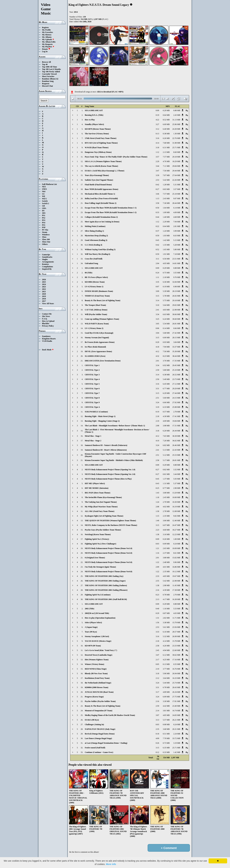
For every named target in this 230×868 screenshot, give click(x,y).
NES (44, 187)
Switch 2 (46, 203)
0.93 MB (166, 342)
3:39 (157, 175)
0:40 (157, 609)
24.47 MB (176, 525)
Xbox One (46, 242)
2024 (44, 284)
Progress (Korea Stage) (94, 697)
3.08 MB (166, 493)
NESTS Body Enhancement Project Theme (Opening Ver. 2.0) (110, 474)
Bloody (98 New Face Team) (96, 673)
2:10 (157, 669)
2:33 (157, 576)
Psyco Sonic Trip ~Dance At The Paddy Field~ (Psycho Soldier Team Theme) (116, 157)
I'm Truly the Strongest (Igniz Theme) (100, 567)
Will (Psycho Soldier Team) (96, 314)
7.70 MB (166, 738)
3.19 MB (177, 743)
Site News (46, 316)
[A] (57, 79)
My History (47, 35)
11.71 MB (176, 618)
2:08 (157, 426)
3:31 (157, 389)
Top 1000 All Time (49, 67)
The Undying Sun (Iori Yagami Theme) (101, 502)
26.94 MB (176, 673)
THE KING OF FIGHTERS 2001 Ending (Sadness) (106, 585)
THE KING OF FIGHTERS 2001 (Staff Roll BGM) (106, 599)
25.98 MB (176, 407)
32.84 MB (176, 282)
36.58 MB (176, 436)
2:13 (157, 599)
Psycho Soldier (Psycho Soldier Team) (100, 701)
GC (43, 194)
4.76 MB (166, 161)
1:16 (157, 553)
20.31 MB (176, 729)
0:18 (157, 734)
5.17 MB (166, 460)
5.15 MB (177, 240)
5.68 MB (166, 333)
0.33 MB (166, 752)
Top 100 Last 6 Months (51, 69)
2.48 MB (166, 562)
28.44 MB (176, 203)
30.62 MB (176, 655)
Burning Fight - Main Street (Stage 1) (100, 416)
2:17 (157, 660)
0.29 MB (166, 110)
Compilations (48, 267)
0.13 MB (166, 664)
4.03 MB (177, 613)
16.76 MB (176, 669)
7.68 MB (166, 143)
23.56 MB (176, 627)
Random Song (48, 81)
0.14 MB (166, 328)
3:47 (157, 171)
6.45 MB (166, 384)
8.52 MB (166, 120)
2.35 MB (166, 516)
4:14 (157, 143)
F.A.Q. (45, 319)
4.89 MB (166, 692)
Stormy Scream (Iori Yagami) (97, 338)
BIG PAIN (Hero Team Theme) (98, 493)
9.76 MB (177, 277)
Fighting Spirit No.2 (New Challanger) (100, 544)
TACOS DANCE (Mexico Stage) (98, 641)
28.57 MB (176, 632)
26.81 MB (176, 324)
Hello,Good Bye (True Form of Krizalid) (101, 199)
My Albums (47, 37)
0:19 (157, 115)
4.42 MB (166, 706)
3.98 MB (166, 426)
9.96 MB (177, 562)
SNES (44, 189)
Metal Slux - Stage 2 (93, 441)
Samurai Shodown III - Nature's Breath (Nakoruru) (106, 445)
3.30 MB (166, 701)
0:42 (157, 185)
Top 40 (45, 64)
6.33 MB (166, 407)
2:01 (157, 361)
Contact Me (47, 314)
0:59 (157, 236)
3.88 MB (166, 558)
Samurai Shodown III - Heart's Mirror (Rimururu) (106, 450)
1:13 (157, 199)
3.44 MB (177, 474)
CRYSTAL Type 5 (92, 384)
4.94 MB (166, 650)
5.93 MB (177, 479)
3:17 (157, 692)
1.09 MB (166, 212)
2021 (44, 292)
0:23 (157, 595)
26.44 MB (176, 431)
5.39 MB (166, 291)
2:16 (157, 590)
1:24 (157, 502)
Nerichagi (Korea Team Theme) (98, 534)
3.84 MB (177, 342)
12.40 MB (176, 521)
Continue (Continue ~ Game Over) (99, 752)
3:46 (157, 194)
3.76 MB (166, 361)
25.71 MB (176, 148)
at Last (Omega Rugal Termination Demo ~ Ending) (106, 743)
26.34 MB (176, 692)
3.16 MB (166, 534)
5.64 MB (166, 305)
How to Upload (48, 321)
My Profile (46, 30)
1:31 (157, 618)
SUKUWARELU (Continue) (96, 412)
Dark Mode (48, 350)
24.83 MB (176, 715)
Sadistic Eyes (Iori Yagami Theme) (99, 180)
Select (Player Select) (93, 623)
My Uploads (48, 39)
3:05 (157, 324)
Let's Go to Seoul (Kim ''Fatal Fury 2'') (101, 650)
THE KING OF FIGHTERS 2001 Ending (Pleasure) (106, 590)
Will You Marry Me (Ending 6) (97, 254)
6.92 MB (166, 365)
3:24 (157, 402)
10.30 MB (176, 502)
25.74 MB (176, 683)
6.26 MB (166, 138)
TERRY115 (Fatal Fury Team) (97, 296)
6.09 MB (166, 697)
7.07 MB (166, 175)
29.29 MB (176, 389)
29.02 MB (176, 305)
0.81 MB (166, 474)
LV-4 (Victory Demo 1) (94, 287)
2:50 (157, 379)
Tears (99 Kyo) (91, 632)
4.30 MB (166, 416)
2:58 (157, 460)
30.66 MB (176, 314)
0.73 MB (166, 743)
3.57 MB (177, 189)
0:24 (157, 273)
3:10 (157, 305)
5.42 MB (166, 180)
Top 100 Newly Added (51, 72)
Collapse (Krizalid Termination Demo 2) (101, 217)
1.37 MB (166, 479)
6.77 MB (166, 389)
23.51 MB (176, 259)
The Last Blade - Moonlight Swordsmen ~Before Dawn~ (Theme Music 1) (115, 426)
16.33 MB (176, 678)
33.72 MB (176, 738)
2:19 (157, 421)
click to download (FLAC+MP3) (110, 92)
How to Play (90, 120)
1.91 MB (166, 254)
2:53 (157, 180)
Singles (45, 259)
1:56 (157, 623)
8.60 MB (177, 152)
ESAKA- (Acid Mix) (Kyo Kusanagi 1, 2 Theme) (105, 171)
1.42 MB (166, 240)
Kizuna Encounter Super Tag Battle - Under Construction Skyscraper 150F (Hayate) (115, 455)
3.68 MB (166, 729)
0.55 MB (177, 664)
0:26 (157, 743)
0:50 (157, 208)
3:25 (157, 319)
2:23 (157, 530)
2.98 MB (166, 585)
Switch (45, 201)
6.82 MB (166, 445)
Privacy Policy (48, 326)
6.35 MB (166, 748)
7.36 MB (166, 203)
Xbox (44, 237)
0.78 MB (166, 595)
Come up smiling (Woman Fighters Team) (102, 319)
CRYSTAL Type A (92, 407)
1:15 (157, 516)
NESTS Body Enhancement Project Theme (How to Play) (108, 479)
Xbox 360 (46, 239)
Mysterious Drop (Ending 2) (96, 236)
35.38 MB (176, 351)
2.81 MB (177, 226)
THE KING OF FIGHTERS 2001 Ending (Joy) (104, 576)
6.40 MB (166, 129)
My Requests (47, 44)
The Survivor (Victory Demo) (97, 134)
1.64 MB (166, 208)
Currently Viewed (49, 74)
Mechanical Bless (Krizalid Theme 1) (100, 194)
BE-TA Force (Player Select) (96, 277)
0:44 (157, 217)
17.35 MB (176, 361)
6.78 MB (166, 687)
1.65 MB (166, 249)
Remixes (45, 264)
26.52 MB (176, 375)
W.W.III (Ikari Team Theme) (97, 148)
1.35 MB (166, 245)
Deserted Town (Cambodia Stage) (99, 655)
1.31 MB (166, 483)
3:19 (157, 407)
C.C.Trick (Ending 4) (93, 245)
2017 (44, 301)
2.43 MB (177, 115)
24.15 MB (176, 398)
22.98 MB (176, 310)
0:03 (157, 544)
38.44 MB (176, 356)
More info (111, 864)
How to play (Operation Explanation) (100, 618)
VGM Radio (47, 341)
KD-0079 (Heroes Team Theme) (98, 129)
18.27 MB (176, 530)
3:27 (157, 124)
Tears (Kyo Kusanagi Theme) (97, 175)
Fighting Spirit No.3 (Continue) (98, 595)
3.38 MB (166, 623)
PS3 (44, 220)
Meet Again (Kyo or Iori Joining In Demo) (102, 222)
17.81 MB (176, 701)
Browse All (46, 62)
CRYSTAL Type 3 (92, 375)
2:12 (157, 678)
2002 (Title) (90, 609)
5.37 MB (177, 483)
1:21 (157, 548)
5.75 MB (166, 300)
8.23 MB (166, 356)
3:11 (157, 259)
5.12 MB (166, 455)
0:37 (157, 231)
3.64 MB (166, 678)
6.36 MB (166, 282)
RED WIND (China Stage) (96, 669)
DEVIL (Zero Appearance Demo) (98, 351)
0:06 (157, 328)
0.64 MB (166, 115)
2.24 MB (177, 734)
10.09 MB (176, 548)
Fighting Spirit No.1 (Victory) (97, 539)
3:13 (157, 720)
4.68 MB (177, 217)
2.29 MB (166, 222)
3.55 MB (177, 273)
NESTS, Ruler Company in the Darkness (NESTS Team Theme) (111, 525)
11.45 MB (176, 585)
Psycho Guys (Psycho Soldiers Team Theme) (103, 530)
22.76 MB (176, 138)
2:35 (157, 729)
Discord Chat (47, 86)
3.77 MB (166, 669)
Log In (45, 51)
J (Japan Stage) (91, 627)
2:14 (157, 711)
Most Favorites (48, 76)
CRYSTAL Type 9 (92, 402)
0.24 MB (177, 544)
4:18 (157, 347)
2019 (44, 296)
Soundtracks (47, 257)
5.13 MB (166, 450)
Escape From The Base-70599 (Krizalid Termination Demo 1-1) (111, 208)
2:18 (157, 416)
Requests (46, 84)
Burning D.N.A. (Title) (94, 115)
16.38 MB (176, 599)
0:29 (157, 342)
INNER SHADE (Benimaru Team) (99, 291)
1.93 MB (166, 236)
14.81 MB (176, 263)
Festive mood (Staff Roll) (95, 748)
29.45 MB (176, 365)
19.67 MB (176, 576)
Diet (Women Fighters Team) (97, 660)
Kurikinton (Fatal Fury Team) (97, 678)
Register (45, 27)
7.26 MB (166, 441)
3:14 (157, 300)
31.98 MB (176, 143)
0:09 (157, 110)
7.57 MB (166, 157)
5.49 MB (166, 379)
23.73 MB (176, 379)
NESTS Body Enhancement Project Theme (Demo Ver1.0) (109, 548)
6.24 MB (166, 319)
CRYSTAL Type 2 (92, 370)
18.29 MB (176, 161)
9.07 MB (177, 199)
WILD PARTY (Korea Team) (97, 324)
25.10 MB (176, 370)
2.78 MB (177, 412)
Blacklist (46, 323)
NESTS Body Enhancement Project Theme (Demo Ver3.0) (109, 562)
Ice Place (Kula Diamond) (95, 347)
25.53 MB (176, 455)
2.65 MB (166, 548)
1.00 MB (177, 539)
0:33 (157, 212)
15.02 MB (176, 558)
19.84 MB (176, 421)
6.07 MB (166, 525)
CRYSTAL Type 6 (92, 389)
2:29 (157, 161)
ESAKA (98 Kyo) (92, 720)
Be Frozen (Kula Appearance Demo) (100, 342)
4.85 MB (166, 576)
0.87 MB (166, 613)
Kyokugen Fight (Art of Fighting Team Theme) (104, 516)
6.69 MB (166, 124)
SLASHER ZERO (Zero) (95, 356)
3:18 (157, 148)
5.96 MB (166, 673)
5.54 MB (166, 324)
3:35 (157, 282)
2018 (44, 299)
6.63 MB (177, 236)
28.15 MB (176, 338)
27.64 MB (176, 175)
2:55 (157, 581)
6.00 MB (166, 338)
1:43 (157, 493)
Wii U (44, 199)
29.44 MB (176, 171)
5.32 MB (166, 636)
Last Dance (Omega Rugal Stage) (98, 738)
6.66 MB (166, 402)
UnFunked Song (91, 263)
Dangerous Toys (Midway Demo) (98, 152)
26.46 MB (176, 445)
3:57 (157, 157)
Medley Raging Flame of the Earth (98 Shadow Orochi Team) (110, 715)
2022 (44, 289)
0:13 (157, 134)
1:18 (157, 497)
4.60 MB (166, 530)
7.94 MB (177, 222)
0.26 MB (166, 539)
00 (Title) (89, 273)
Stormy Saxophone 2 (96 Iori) (97, 636)
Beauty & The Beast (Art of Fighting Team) (103, 300)
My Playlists (48, 47)
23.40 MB (176, 706)
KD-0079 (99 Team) (93, 646)
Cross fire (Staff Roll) (94, 259)
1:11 (157, 277)
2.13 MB (166, 152)
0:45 (157, 240)
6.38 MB (166, 375)
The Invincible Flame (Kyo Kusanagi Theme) (103, 497)
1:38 (157, 534)
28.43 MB (176, 687)
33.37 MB (176, 347)
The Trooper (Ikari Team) (95, 305)
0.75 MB (166, 273)
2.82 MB (166, 618)
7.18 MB (177, 254)
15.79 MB (176, 623)
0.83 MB (166, 189)
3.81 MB (166, 711)
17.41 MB (176, 416)
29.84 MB (176, 166)
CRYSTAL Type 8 (92, 398)
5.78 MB (166, 296)
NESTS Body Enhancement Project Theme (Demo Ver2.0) (109, 553)
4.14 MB (166, 641)
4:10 (157, 441)
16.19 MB (176, 507)
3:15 (157, 296)
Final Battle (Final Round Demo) (98, 185)
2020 (44, 294)
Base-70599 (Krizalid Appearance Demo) (102, 189)
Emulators (46, 336)
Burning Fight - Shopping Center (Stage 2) (102, 421)
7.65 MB (166, 436)
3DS (44, 213)
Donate (46, 49)
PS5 (44, 225)
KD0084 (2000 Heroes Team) (97, 687)
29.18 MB (176, 157)
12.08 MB (176, 511)
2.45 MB (166, 497)
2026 (44, 280)
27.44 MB (176, 393)
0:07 (157, 287)
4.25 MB (166, 660)
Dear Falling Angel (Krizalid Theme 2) (101, 203)
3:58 (157, 203)
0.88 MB (177, 110)
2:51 (157, 398)
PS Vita (45, 230)
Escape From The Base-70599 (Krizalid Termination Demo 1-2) (111, 212)
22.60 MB (176, 650)
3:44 (157, 166)
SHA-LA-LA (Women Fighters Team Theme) (103, 161)
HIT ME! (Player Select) (95, 483)
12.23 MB (176, 534)
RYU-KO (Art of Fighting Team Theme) (101, 143)
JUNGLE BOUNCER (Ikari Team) (99, 692)
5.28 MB (177, 245)
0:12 (157, 752)
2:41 (157, 310)
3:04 (157, 333)
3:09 (157, 291)
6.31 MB (166, 148)
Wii (43, 196)
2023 (44, 287)
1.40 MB (166, 217)
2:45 (157, 650)
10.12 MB (176, 572)
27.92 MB (176, 402)
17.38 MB (176, 590)
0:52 (157, 249)
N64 (44, 191)
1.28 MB (166, 185)
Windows (46, 235)
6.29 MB (166, 393)
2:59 (157, 370)
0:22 (157, 226)
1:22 (157, 562)
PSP (44, 227)
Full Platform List (49, 184)
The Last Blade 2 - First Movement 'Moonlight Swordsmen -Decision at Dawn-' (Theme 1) (117, 431)
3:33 (157, 632)
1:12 (157, 152)
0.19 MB (166, 287)
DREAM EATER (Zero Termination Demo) (103, 361)
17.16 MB (176, 660)
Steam (45, 232)
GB (43, 206)
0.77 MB (166, 488)
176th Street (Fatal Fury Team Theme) (101, 138)
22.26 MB (176, 180)
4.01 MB (166, 567)
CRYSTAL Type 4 (92, 379)
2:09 (157, 567)
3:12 (157, 129)
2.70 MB (166, 502)
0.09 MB (166, 544)
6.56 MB (166, 259)
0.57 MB (166, 412)
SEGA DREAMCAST (94, 110)
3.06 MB (166, 521)
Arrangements (48, 262)
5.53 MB (177, 609)
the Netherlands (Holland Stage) (98, 683)
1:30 (157, 511)
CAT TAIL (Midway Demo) (96, 310)
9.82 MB (177, 516)
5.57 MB (166, 720)
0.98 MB (177, 287)
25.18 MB (176, 194)
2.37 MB (166, 553)
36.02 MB (176, 441)
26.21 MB (176, 720)
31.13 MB (176, 120)
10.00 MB (176, 497)
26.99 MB (176, 636)
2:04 (157, 263)
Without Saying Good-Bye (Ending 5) (100, 249)
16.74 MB (176, 711)
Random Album (49, 79)
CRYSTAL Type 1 (92, 365)
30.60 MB (176, 319)
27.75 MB (176, 697)
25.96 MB (176, 124)
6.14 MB (177, 208)
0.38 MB (166, 134)
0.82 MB (166, 470)
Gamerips (46, 255)
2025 (44, 282)
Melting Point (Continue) (95, 226)
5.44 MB (166, 683)
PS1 (44, 215)
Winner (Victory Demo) (94, 664)
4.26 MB (166, 646)
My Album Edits (49, 42)
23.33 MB (176, 646)
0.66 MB (177, 328)
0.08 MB (166, 724)
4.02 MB (166, 507)
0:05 (157, 664)
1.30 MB (177, 134)
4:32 (157, 356)
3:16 (157, 138)
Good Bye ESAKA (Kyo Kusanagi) (99, 333)
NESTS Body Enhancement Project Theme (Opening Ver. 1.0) (110, 470)
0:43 (157, 483)
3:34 (157, 314)
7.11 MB (166, 166)
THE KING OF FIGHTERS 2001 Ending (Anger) (105, 581)
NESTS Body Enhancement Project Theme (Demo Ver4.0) (109, 572)
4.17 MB (166, 599)
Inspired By (47, 269)
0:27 (157, 189)
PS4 (44, 223)
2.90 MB (177, 488)
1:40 (157, 521)
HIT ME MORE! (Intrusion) (97, 488)
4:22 (157, 120)
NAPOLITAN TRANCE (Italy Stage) (100, 729)
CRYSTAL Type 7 (92, 393)
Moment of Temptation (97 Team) (99, 711)
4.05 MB (166, 263)
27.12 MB (176, 384)
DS (43, 211)
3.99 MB (177, 231)
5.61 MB (166, 627)
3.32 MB (177, 470)
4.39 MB (166, 590)
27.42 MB (176, 333)
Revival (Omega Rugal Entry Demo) (100, 734)
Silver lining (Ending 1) (94, 231)
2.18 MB (166, 277)
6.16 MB (166, 632)
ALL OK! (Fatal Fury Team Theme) (100, 511)
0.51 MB (166, 734)
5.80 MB (177, 249)
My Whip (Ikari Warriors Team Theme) (101, 507)
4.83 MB (166, 310)
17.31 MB (176, 426)
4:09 (157, 738)
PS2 (44, 218)
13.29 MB (176, 493)
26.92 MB (176, 296)
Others (45, 244)
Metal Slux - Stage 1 (93, 436)
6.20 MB (166, 431)
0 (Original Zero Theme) (95, 558)
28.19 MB (176, 291)
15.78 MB (176, 641)
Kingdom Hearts (49, 339)
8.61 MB (177, 553)
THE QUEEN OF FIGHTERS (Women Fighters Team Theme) (110, 521)
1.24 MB (166, 231)
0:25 (157, 488)
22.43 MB (176, 450)
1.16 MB (166, 609)
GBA (44, 208)
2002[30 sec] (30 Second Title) (97, 613)
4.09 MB (177, 212)
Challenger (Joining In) (94, 724)
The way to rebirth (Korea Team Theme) (101, 166)
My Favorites (47, 32)
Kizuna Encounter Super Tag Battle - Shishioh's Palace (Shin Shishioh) (114, 460)
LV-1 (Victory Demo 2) (94, 328)
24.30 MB (176, 129)
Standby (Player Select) (94, 124)
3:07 (157, 715)
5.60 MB (166, 398)
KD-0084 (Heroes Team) (95, 282)
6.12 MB (166, 655)
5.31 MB (177, 185)
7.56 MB (166, 171)
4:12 (157, 351)
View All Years (48, 304)
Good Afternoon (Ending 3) (96, 240)
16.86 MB (176, 567)
